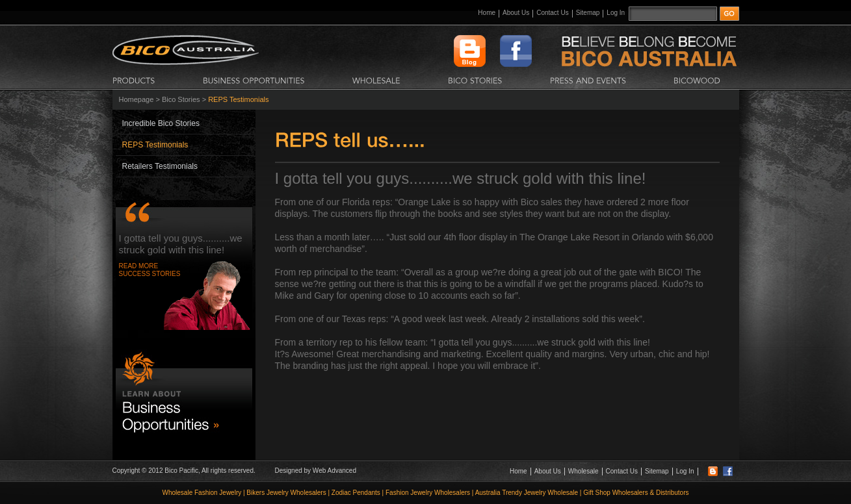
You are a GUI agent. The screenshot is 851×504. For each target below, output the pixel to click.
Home (487, 13)
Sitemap (588, 13)
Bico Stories (181, 99)
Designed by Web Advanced (316, 471)
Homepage (137, 99)
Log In (616, 13)
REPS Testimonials (155, 145)
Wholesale (583, 471)
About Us (516, 13)
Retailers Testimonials (160, 166)
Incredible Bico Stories (161, 123)
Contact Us (552, 13)
